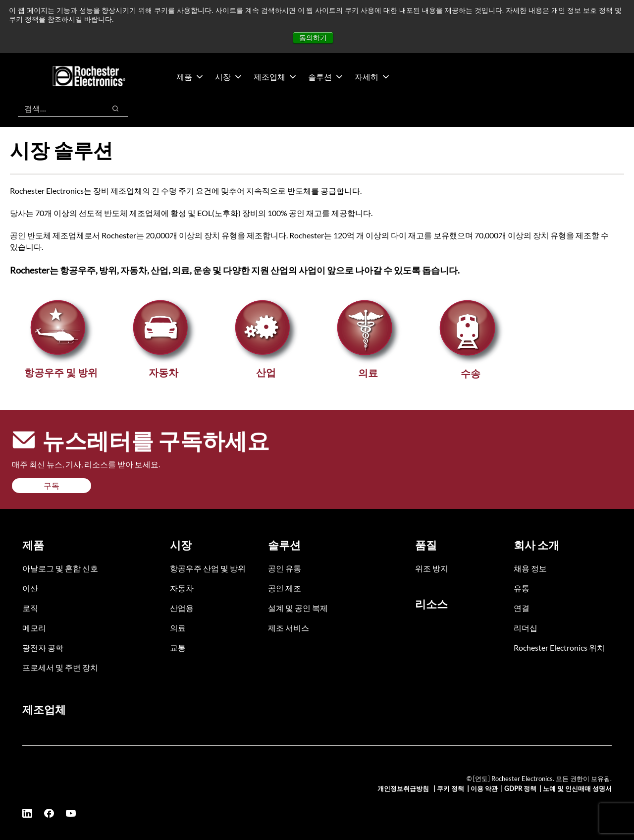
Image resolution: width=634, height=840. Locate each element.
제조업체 (275, 77)
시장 (228, 77)
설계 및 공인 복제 (298, 608)
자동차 (182, 588)
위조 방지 (432, 568)
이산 (30, 588)
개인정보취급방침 (404, 788)
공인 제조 (285, 588)
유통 (522, 588)
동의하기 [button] (313, 38)
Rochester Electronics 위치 (559, 647)
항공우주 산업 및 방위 (208, 568)
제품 (190, 77)
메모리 (34, 628)
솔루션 (325, 77)
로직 (30, 608)
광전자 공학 (43, 647)
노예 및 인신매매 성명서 (577, 788)
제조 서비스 (289, 628)
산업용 (182, 608)
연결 (522, 608)
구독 (52, 485)
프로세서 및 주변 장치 (60, 667)
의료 (178, 628)
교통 (178, 647)
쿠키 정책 (450, 788)
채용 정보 (530, 568)
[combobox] (57, 109)
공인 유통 (285, 568)
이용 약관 (484, 788)
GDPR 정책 (520, 788)
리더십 (526, 628)
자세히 (372, 77)
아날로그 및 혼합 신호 (60, 568)
